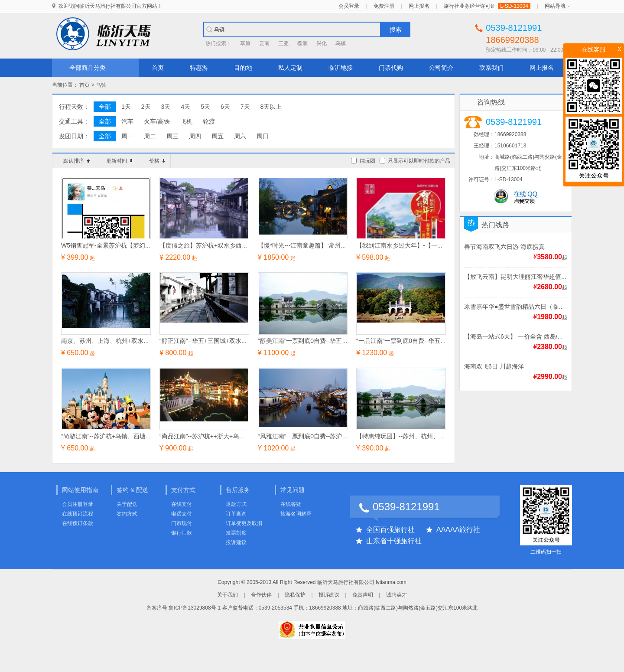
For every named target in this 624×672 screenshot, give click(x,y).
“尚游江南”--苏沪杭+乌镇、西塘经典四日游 (119, 436)
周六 (240, 136)
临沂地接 (341, 68)
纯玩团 (367, 161)
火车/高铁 (157, 121)
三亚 (283, 43)
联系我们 (491, 68)
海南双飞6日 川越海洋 (494, 366)
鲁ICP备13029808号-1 (195, 608)
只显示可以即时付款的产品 (419, 161)
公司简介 (441, 68)
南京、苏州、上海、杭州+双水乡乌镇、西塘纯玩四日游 (136, 341)
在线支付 (182, 504)
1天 (126, 107)
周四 (195, 136)
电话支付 (182, 514)
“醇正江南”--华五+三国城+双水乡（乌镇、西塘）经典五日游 (240, 341)
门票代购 (391, 68)
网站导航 (555, 6)
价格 (157, 161)
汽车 (127, 121)
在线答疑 (291, 504)
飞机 (186, 121)
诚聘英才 (396, 595)
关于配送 (127, 504)
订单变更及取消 (244, 523)
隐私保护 (295, 595)
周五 (218, 136)
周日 (263, 136)
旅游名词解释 (296, 514)
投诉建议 (236, 542)
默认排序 (76, 161)
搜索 (396, 29)
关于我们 (227, 595)
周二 (150, 136)
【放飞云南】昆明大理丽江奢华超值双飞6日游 (526, 277)
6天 (225, 107)
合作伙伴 (261, 595)
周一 (127, 136)
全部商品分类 (88, 68)
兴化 (322, 43)
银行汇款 (182, 533)
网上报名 (419, 6)
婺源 (302, 43)
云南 (264, 43)
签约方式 (127, 514)
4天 (185, 107)
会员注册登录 (78, 504)
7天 (245, 107)
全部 (105, 107)
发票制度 (236, 533)
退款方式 (236, 504)
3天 (166, 107)
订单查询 (236, 514)
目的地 (243, 68)
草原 (245, 43)
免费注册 (384, 6)
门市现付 (182, 523)
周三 (172, 136)
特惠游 (199, 68)
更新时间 (119, 161)
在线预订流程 (78, 514)
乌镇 (341, 43)
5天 (205, 107)
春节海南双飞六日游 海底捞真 (504, 247)
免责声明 (363, 595)
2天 (146, 107)
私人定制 (290, 68)
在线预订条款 (78, 523)
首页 (158, 68)
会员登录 (349, 6)
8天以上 (271, 107)
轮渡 (209, 121)
